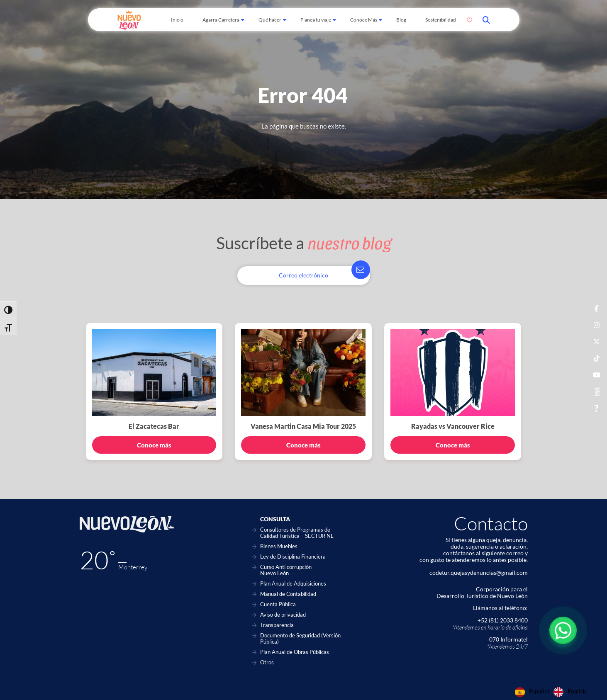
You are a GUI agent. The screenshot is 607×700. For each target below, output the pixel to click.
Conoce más (154, 445)
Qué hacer (270, 20)
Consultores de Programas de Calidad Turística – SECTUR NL (297, 533)
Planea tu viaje (316, 20)
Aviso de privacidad (283, 615)
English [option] (577, 691)
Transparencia (277, 625)
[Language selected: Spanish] (553, 692)
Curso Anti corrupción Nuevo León (286, 570)
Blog (401, 20)
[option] (570, 692)
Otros (267, 662)
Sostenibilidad (441, 20)
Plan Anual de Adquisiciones (293, 584)
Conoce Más (364, 20)
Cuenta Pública (278, 604)
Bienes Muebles (279, 546)
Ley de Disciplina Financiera (293, 557)
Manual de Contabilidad (288, 594)
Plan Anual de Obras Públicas (295, 652)
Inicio (177, 20)
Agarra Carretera (221, 20)
